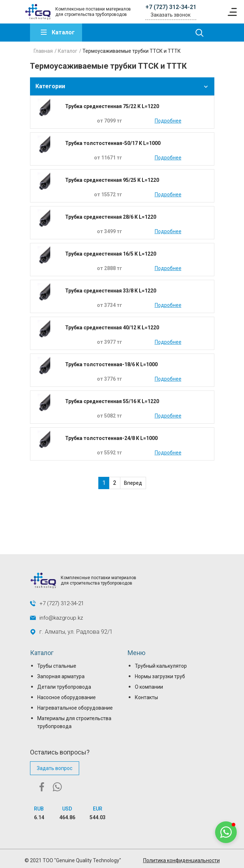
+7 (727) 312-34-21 (171, 7)
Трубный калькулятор (161, 666)
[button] (226, 832)
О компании (149, 687)
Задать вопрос (55, 768)
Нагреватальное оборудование (75, 708)
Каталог (63, 32)
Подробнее (168, 121)
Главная (43, 51)
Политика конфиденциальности (181, 860)
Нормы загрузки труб (160, 676)
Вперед (133, 483)
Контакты (146, 697)
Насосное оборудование (67, 697)
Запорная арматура (61, 676)
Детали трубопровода (64, 687)
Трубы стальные (57, 666)
